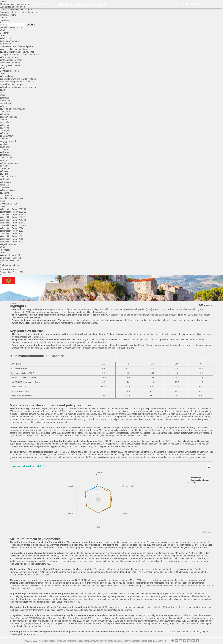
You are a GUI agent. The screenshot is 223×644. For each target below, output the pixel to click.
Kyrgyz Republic (9, 141)
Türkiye (4, 187)
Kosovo (5, 139)
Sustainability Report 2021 (13, 261)
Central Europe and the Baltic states (18, 79)
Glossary (126, 641)
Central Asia (7, 76)
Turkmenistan (7, 190)
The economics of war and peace (16, 46)
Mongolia (5, 155)
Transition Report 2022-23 (13, 27)
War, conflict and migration (13, 49)
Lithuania (5, 149)
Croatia (4, 114)
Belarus (5, 106)
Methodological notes (11, 60)
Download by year (9, 204)
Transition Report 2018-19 (13, 217)
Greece (4, 128)
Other (4, 90)
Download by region (10, 71)
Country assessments (11, 65)
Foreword (5, 44)
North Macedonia (9, 163)
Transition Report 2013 (12, 231)
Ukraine (5, 193)
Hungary (5, 130)
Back (3, 30)
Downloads (5, 20)
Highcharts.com (207, 532)
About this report (47, 641)
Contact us (137, 641)
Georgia (5, 125)
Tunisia (4, 185)
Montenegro (7, 158)
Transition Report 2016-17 (13, 223)
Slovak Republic (9, 177)
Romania (5, 168)
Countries (5, 18)
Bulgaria (5, 112)
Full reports (6, 250)
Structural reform (8, 15)
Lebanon (5, 147)
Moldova (5, 152)
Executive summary (10, 41)
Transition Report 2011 (12, 236)
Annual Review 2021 (11, 255)
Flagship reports (8, 244)
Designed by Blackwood (155, 641)
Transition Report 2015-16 (13, 225)
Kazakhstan (6, 136)
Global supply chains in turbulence (16, 9)
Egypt (4, 120)
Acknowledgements (10, 63)
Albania (5, 98)
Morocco (5, 160)
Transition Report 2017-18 (13, 220)
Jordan (4, 133)
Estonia (5, 122)
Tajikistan (5, 182)
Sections (4, 33)
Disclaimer (83, 641)
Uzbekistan (6, 196)
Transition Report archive (12, 198)
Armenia (5, 101)
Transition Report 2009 (12, 242)
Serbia (4, 174)
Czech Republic (8, 117)
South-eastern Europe (11, 84)
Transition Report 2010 (12, 239)
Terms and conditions (66, 641)
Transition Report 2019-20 (13, 215)
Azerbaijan (6, 103)
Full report (6, 38)
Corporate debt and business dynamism (19, 12)
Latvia (4, 144)
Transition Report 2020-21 (13, 212)
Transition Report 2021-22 (13, 209)
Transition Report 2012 (12, 234)
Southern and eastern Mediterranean (18, 87)
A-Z (2, 93)
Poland (4, 166)
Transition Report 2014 (12, 228)
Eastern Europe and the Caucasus (17, 82)
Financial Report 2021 (11, 258)
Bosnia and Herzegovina (13, 109)
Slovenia (5, 179)
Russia (4, 171)
